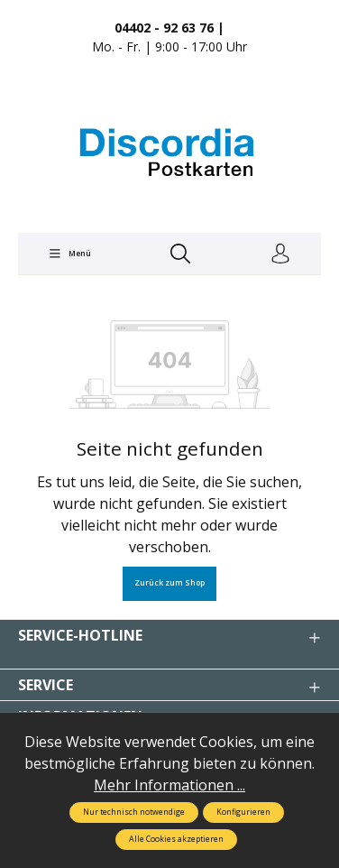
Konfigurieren (243, 812)
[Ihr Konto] (280, 254)
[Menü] (69, 254)
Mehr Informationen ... (169, 785)
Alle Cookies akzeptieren (176, 839)
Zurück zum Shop (169, 583)
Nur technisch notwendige (134, 812)
